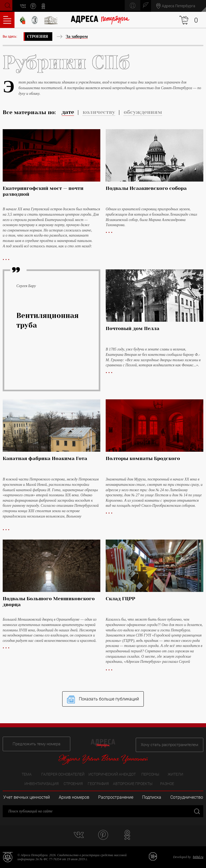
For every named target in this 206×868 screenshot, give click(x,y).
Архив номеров (74, 798)
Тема (27, 775)
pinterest (35, 6)
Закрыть (196, 811)
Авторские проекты (133, 784)
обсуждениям (143, 112)
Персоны (150, 775)
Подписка (152, 798)
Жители (175, 775)
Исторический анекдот (112, 775)
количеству (99, 112)
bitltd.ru (198, 857)
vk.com (25, 6)
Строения (38, 37)
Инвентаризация (42, 784)
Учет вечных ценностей (27, 798)
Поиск (7, 6)
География (98, 784)
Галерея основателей (63, 775)
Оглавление (7, 20)
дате (68, 112)
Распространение (116, 798)
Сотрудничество (187, 798)
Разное (167, 784)
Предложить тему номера (33, 743)
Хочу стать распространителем (173, 743)
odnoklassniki (45, 6)
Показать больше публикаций (103, 701)
